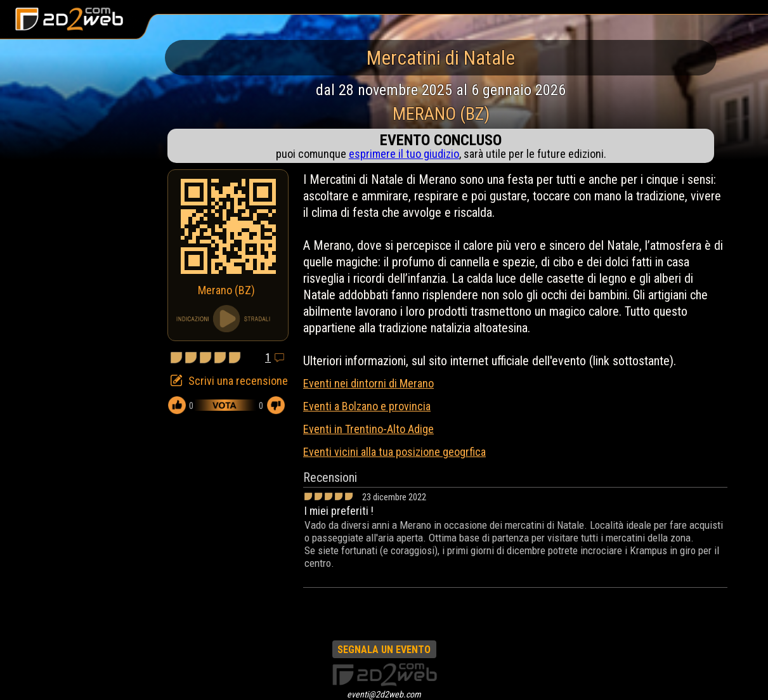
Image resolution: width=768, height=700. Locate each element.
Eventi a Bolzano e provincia (367, 406)
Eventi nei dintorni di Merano (368, 383)
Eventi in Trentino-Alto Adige (368, 429)
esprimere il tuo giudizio (404, 154)
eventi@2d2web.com (384, 694)
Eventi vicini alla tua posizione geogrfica (394, 452)
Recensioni (330, 477)
